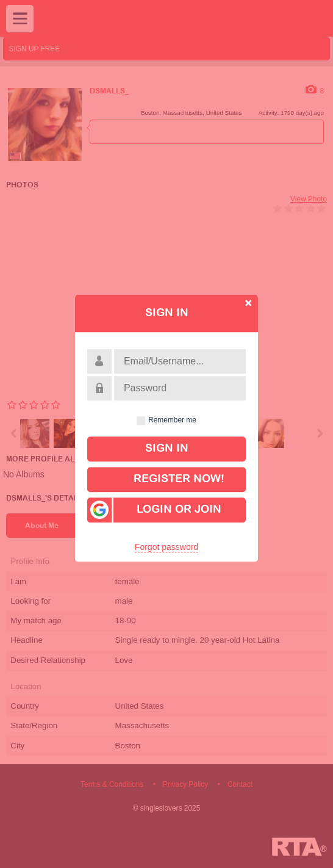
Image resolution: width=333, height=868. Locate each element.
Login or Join (154, 510)
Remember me (172, 421)
